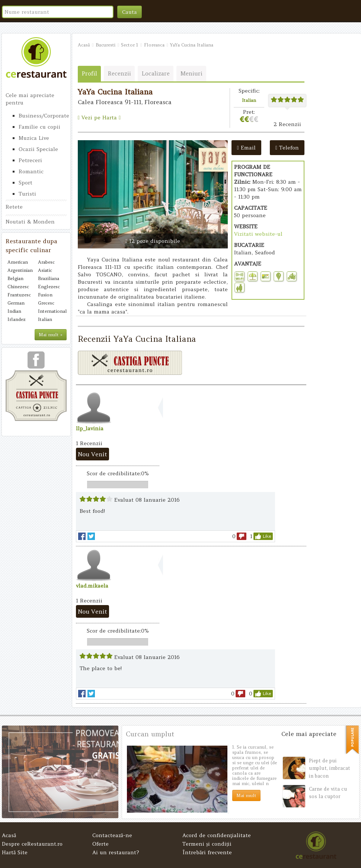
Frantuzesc (19, 295)
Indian (14, 311)
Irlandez (17, 319)
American (18, 262)
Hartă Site (15, 852)
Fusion (45, 295)
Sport (25, 183)
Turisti (27, 194)
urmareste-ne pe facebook (36, 363)
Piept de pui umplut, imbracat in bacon (330, 768)
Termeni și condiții (207, 844)
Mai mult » (51, 335)
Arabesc (46, 262)
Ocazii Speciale (38, 149)
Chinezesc (18, 287)
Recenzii (119, 73)
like (263, 536)
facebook (82, 536)
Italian (45, 319)
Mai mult (246, 795)
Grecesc (46, 303)
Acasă (9, 835)
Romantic (31, 171)
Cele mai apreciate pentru (30, 99)
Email (246, 148)
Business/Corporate (43, 116)
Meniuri (191, 73)
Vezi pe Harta (99, 118)
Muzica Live (34, 138)
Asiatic (45, 270)
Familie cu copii (39, 127)
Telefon (287, 148)
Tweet (91, 536)
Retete (14, 207)
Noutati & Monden (30, 222)
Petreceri (30, 160)
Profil (90, 73)
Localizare (156, 73)
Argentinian (20, 270)
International (51, 311)
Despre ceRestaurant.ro (32, 844)
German (16, 303)
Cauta (130, 12)
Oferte (100, 844)
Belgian (15, 278)
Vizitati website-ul (258, 234)
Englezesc (49, 287)
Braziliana (49, 278)
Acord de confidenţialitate (217, 835)
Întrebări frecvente (207, 852)
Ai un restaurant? (116, 852)
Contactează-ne (112, 835)
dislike (242, 536)
